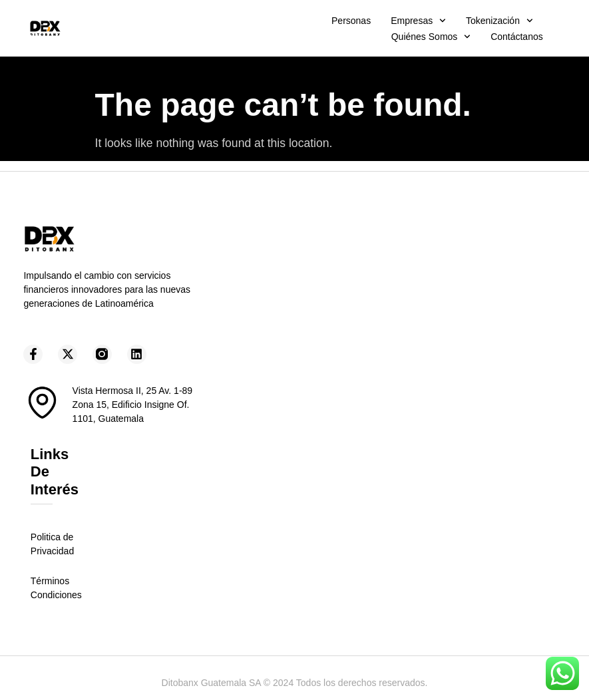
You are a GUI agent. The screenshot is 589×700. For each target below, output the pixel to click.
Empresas (418, 21)
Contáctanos (517, 37)
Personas (351, 21)
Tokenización (499, 21)
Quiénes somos (431, 37)
